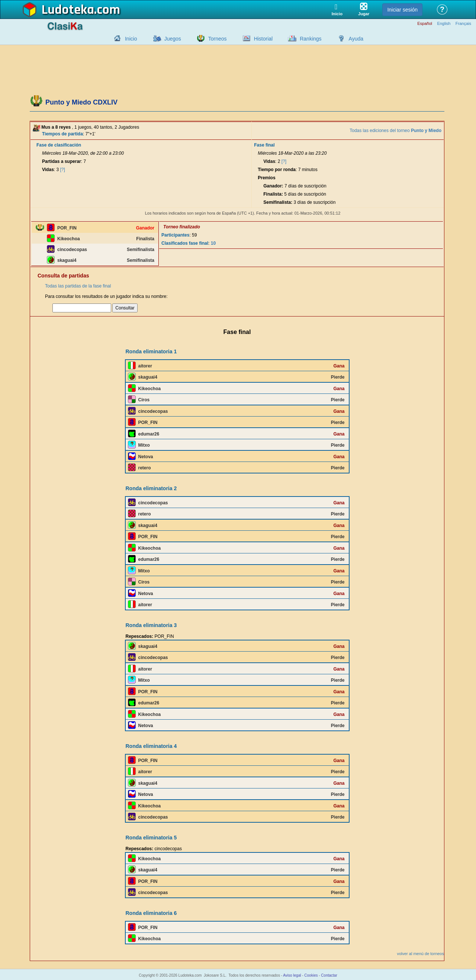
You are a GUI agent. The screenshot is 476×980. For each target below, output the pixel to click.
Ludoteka (68, 10)
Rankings (311, 39)
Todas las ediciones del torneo (395, 131)
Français (463, 24)
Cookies (311, 975)
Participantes (175, 235)
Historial (263, 39)
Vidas (48, 170)
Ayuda (356, 39)
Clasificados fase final (185, 243)
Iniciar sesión (402, 10)
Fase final (264, 145)
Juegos (173, 39)
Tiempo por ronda (277, 170)
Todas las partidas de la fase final (78, 286)
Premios (266, 178)
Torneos (218, 39)
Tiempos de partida (62, 134)
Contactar (329, 975)
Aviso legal (292, 975)
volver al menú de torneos (420, 954)
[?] (63, 170)
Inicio (131, 39)
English (444, 24)
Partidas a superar (62, 161)
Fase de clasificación (59, 145)
